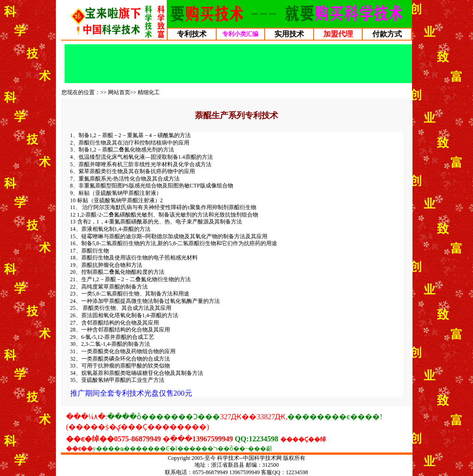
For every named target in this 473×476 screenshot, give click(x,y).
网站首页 (119, 92)
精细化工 (149, 92)
